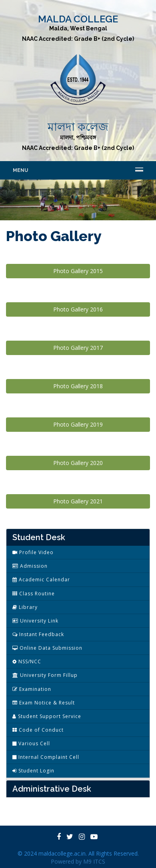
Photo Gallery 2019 (78, 424)
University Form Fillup (45, 675)
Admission (30, 566)
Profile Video (33, 552)
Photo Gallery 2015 (78, 271)
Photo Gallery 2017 (78, 348)
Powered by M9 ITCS (78, 861)
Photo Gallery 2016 (78, 309)
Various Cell (31, 743)
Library (25, 607)
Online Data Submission (47, 648)
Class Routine (34, 594)
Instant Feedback (38, 634)
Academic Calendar (41, 580)
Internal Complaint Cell (46, 757)
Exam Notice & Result (44, 703)
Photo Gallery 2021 (78, 501)
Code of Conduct (38, 730)
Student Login (33, 771)
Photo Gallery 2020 (78, 463)
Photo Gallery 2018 (78, 386)
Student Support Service (47, 716)
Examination (32, 689)
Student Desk (39, 537)
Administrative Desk (52, 789)
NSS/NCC (27, 661)
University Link (35, 621)
